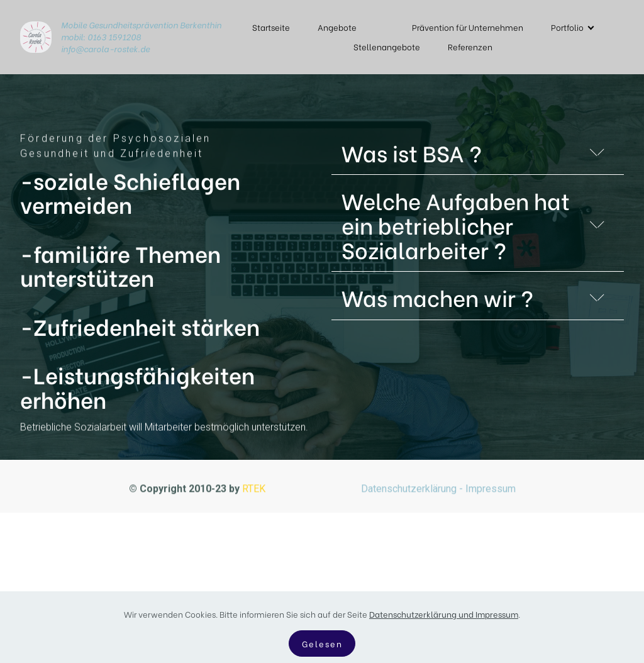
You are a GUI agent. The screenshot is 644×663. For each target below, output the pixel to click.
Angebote (337, 27)
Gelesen (322, 647)
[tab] (478, 156)
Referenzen (470, 47)
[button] (478, 153)
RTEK (255, 493)
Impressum (491, 493)
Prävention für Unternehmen (468, 27)
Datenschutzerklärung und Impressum (444, 617)
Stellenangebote (387, 47)
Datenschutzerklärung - (411, 493)
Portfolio (567, 27)
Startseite (271, 27)
